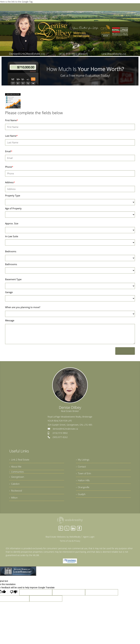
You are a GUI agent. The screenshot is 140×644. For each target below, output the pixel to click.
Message (10, 320)
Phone (9, 167)
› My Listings (83, 460)
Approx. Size (12, 223)
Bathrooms (11, 264)
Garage (9, 292)
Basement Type (13, 279)
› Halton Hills (83, 483)
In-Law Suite (12, 236)
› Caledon (15, 486)
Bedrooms (11, 251)
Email (9, 151)
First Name (12, 120)
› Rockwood (16, 494)
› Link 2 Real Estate (20, 460)
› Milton (14, 501)
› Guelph (81, 498)
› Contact (81, 468)
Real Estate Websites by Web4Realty (63, 541)
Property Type (13, 195)
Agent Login (89, 541)
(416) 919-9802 (60, 433)
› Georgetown (17, 479)
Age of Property (13, 208)
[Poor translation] (14, 596)
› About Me (16, 468)
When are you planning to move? (23, 307)
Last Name (11, 136)
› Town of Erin (84, 475)
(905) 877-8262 (60, 437)
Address (10, 182)
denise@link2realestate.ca (65, 429)
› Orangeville (83, 490)
